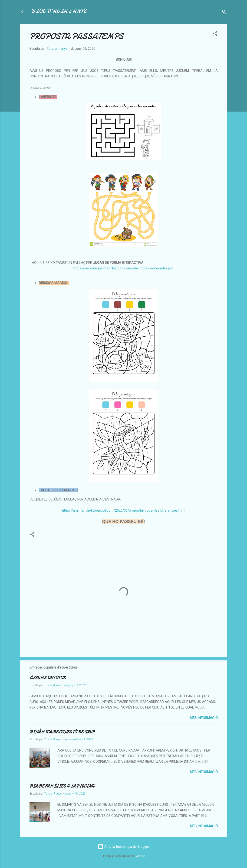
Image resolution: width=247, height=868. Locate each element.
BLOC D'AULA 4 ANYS (59, 11)
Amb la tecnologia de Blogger (123, 847)
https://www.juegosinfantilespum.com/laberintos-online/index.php (123, 268)
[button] (215, 34)
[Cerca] (224, 13)
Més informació (204, 718)
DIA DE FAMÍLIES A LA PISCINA (62, 786)
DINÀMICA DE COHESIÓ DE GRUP (62, 732)
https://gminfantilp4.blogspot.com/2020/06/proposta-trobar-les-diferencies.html (124, 510)
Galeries (140, 856)
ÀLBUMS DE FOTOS (48, 678)
